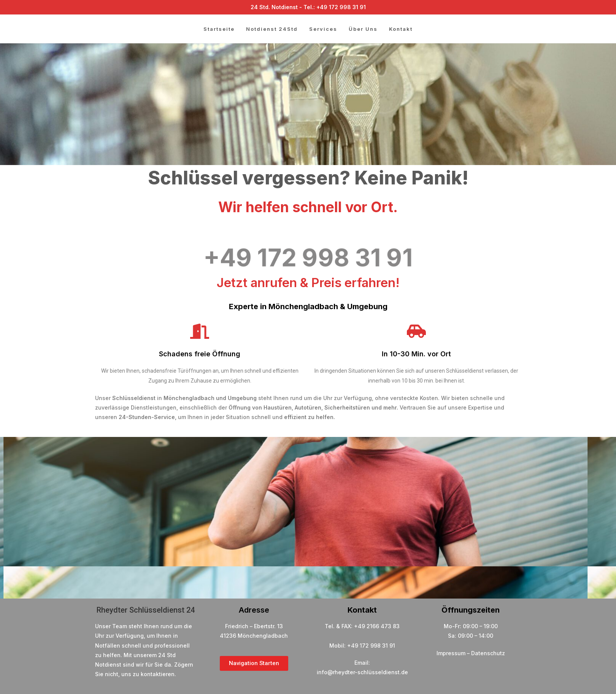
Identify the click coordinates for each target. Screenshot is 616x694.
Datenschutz (488, 653)
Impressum (451, 653)
